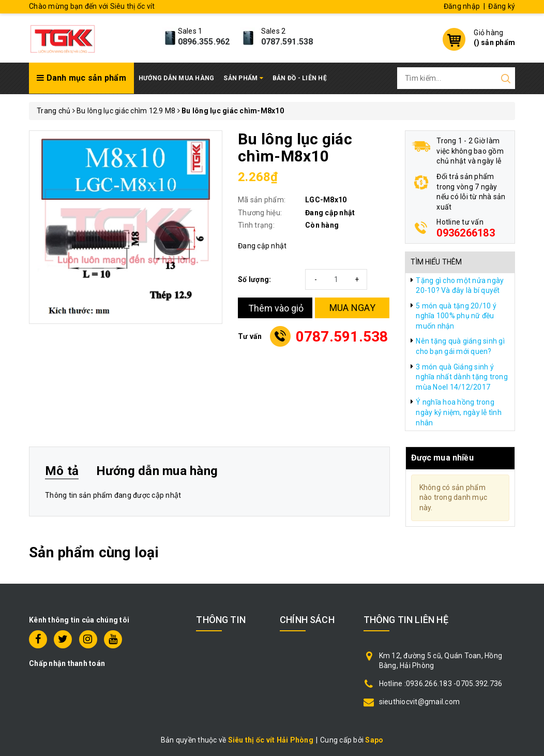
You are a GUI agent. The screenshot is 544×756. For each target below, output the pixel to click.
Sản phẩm (243, 78)
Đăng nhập (462, 6)
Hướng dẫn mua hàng (177, 78)
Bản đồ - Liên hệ (300, 78)
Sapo (374, 740)
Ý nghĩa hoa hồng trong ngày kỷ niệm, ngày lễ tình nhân (459, 412)
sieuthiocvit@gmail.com (420, 702)
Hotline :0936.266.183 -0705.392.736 (441, 684)
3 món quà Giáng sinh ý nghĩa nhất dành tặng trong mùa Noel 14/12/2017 (462, 377)
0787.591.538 (287, 42)
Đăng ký (502, 6)
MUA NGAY (352, 308)
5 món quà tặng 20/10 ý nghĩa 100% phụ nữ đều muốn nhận (456, 316)
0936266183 (466, 233)
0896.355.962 (204, 42)
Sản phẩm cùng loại (94, 552)
